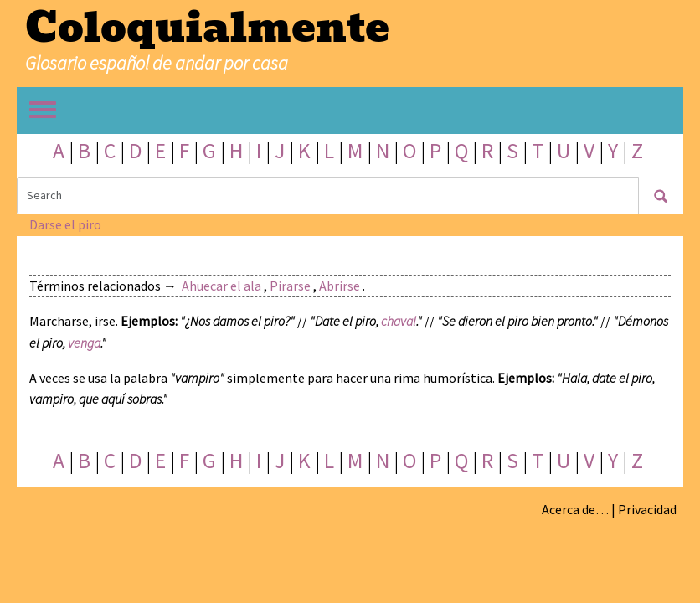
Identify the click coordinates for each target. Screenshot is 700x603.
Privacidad (647, 509)
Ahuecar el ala (221, 286)
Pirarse (290, 286)
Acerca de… (575, 509)
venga (84, 343)
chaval (399, 321)
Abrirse (340, 286)
